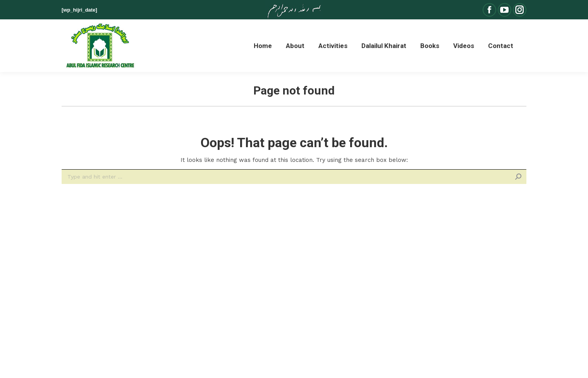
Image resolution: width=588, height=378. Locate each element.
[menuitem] (263, 46)
